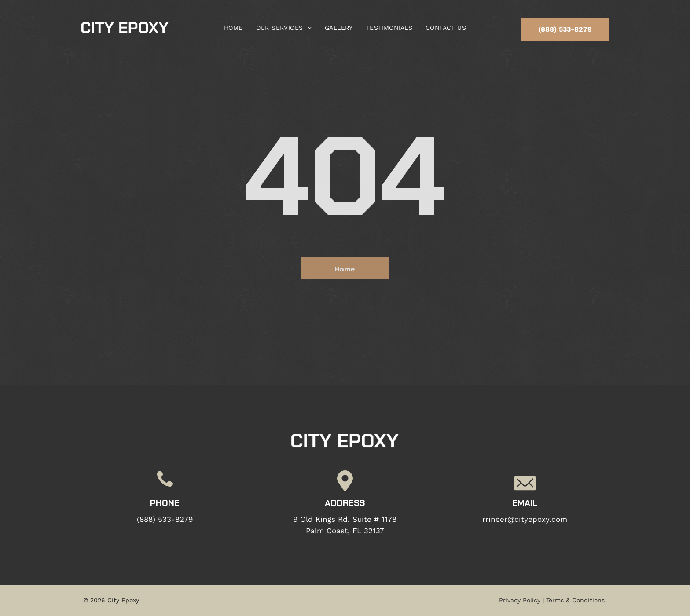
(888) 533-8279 (165, 519)
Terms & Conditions (575, 600)
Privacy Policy (520, 600)
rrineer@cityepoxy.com (525, 519)
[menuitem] (233, 28)
